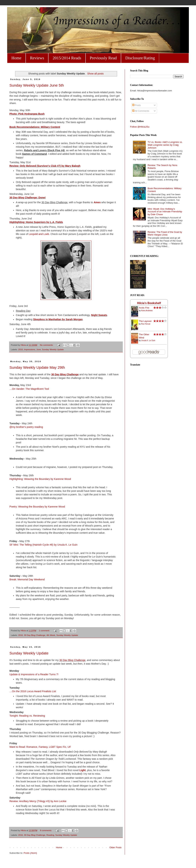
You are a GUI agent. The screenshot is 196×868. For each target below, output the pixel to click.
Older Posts (115, 847)
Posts (136, 105)
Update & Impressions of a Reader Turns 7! (34, 674)
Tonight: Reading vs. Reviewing (27, 716)
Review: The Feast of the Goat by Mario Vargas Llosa (165, 233)
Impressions (29, 349)
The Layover (145, 321)
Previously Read (103, 58)
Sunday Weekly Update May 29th (37, 367)
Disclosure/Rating (140, 58)
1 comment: (45, 630)
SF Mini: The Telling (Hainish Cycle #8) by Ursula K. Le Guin (43, 545)
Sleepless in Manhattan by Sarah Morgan (58, 319)
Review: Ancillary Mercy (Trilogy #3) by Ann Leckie (38, 801)
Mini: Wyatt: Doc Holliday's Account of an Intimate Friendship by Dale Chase (165, 212)
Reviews (37, 58)
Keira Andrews (147, 311)
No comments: (47, 345)
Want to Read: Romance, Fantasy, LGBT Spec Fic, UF (40, 747)
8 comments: (46, 830)
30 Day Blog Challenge (65, 374)
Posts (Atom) (30, 853)
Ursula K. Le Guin (148, 340)
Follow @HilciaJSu (140, 127)
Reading (50, 835)
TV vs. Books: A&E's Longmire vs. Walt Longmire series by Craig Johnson (165, 145)
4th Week (51, 635)
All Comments (141, 111)
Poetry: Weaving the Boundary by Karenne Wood (37, 507)
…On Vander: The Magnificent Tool (30, 389)
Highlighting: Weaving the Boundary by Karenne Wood (40, 479)
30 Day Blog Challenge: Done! (28, 198)
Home (16, 58)
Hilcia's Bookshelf (149, 303)
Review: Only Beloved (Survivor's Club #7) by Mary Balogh (45, 166)
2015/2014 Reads (67, 58)
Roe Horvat (146, 324)
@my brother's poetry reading (26, 427)
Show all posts (96, 74)
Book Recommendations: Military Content (35, 127)
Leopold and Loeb (39, 234)
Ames (97, 202)
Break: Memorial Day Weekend (27, 579)
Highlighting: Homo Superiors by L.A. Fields (36, 222)
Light (83, 770)
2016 (20, 349)
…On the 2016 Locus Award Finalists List (33, 691)
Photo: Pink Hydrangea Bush (27, 114)
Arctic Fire (144, 308)
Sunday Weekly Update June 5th (37, 85)
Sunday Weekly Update (53, 349)
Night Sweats (99, 315)
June (39, 349)
